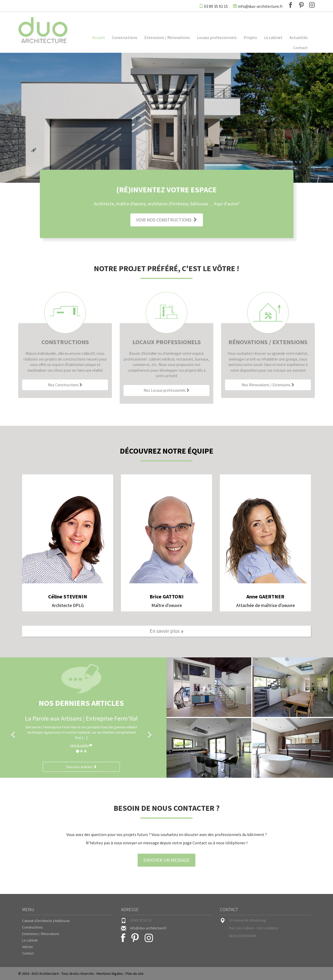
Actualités (299, 37)
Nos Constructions (65, 385)
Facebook (291, 5)
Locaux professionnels (217, 37)
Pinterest (301, 5)
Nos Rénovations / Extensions (268, 385)
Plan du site (135, 974)
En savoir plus (167, 631)
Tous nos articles (81, 767)
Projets (250, 37)
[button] (12, 733)
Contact (300, 48)
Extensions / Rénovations (167, 37)
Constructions (125, 37)
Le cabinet (273, 37)
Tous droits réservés (78, 974)
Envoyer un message (166, 860)
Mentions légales (110, 974)
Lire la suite (81, 745)
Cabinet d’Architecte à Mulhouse (46, 921)
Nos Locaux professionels (167, 390)
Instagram (312, 5)
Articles (27, 947)
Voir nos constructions (167, 220)
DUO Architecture (45, 974)
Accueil (99, 37)
